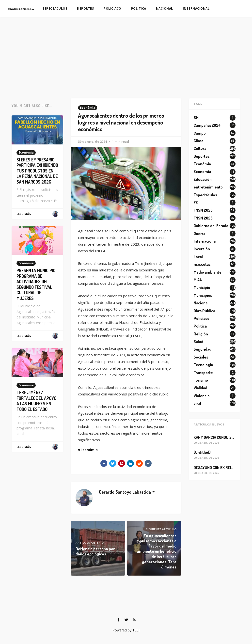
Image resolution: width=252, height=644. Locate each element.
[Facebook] (118, 620)
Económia (88, 108)
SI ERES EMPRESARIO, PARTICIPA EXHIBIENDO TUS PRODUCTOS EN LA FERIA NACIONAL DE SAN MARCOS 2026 (37, 171)
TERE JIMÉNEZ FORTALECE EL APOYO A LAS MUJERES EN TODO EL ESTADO (36, 401)
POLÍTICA (139, 8)
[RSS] (134, 620)
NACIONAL (165, 8)
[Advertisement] (126, 54)
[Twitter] (126, 620)
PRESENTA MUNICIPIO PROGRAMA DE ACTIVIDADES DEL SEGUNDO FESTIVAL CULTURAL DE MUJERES (36, 284)
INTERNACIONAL (196, 8)
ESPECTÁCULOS (55, 8)
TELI (136, 630)
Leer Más (24, 214)
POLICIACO (112, 8)
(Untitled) (202, 452)
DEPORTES (85, 8)
